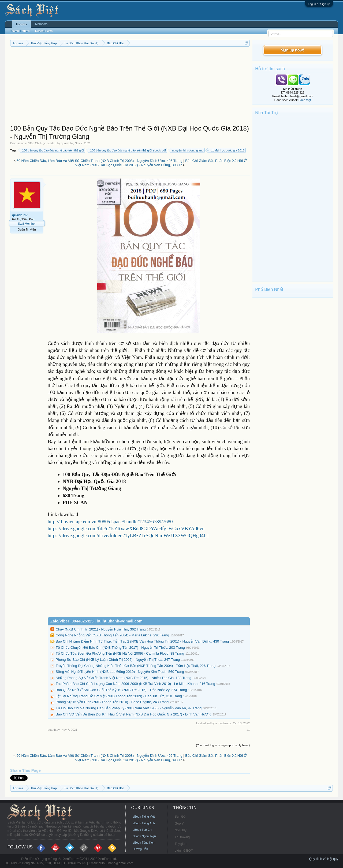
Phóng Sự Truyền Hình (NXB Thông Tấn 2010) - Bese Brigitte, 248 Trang (112, 702)
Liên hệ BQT (184, 851)
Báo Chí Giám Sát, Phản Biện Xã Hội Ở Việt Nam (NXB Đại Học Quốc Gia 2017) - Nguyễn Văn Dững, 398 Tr (161, 163)
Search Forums (20, 31)
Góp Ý (179, 824)
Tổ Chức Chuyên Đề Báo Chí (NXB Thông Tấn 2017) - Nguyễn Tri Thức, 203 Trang (120, 648)
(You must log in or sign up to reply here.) (223, 745)
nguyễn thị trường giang (187, 150)
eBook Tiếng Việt (144, 817)
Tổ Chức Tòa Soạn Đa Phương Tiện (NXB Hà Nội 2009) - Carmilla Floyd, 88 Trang (120, 653)
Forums (21, 24)
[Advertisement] (130, 87)
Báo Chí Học (37, 143)
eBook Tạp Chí (142, 830)
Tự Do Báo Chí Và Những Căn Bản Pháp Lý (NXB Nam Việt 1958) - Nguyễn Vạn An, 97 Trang (129, 708)
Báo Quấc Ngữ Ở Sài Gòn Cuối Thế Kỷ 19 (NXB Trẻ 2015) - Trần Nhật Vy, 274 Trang (121, 690)
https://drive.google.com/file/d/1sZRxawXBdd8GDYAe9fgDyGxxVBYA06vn (126, 528)
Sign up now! (293, 50)
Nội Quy (181, 830)
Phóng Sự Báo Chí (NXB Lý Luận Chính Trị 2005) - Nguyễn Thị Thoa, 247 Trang (118, 660)
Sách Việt (305, 100)
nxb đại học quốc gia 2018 (226, 150)
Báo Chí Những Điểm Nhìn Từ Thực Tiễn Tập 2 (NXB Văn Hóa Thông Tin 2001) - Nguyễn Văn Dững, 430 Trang (142, 641)
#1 (248, 730)
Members (41, 24)
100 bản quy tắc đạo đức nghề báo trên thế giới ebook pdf (127, 150)
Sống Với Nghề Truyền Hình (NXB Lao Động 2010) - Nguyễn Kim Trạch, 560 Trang (120, 672)
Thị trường (182, 837)
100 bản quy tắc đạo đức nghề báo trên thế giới (52, 150)
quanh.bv (67, 143)
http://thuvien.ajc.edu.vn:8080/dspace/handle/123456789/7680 (110, 522)
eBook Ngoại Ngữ (144, 836)
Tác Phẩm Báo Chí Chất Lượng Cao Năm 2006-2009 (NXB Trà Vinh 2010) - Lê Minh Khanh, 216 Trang (135, 684)
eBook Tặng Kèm (144, 843)
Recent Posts (44, 31)
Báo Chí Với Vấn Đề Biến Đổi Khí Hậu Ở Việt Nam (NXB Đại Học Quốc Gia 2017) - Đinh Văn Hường (134, 714)
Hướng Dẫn (140, 849)
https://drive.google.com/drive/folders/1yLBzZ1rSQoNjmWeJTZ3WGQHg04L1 (128, 535)
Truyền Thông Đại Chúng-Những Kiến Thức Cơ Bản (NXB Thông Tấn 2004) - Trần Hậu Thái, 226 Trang (136, 666)
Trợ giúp (181, 844)
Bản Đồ (180, 817)
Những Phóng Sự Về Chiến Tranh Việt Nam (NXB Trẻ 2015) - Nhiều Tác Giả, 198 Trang (124, 678)
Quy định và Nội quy (324, 859)
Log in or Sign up (319, 4)
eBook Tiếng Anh (144, 823)
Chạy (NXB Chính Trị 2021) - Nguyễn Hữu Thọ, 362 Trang (101, 629)
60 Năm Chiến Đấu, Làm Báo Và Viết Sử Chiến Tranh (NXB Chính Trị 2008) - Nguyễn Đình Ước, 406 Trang (100, 161)
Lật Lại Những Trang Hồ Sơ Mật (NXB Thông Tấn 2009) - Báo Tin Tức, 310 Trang (119, 696)
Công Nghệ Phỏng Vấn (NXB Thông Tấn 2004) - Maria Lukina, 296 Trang (112, 635)
